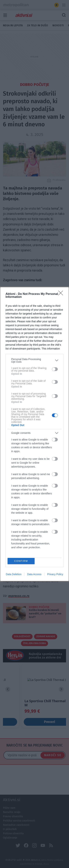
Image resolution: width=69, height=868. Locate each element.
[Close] (62, 294)
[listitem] (34, 360)
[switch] (55, 369)
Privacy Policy (55, 574)
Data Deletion (14, 574)
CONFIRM (21, 561)
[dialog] (34, 434)
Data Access (34, 574)
